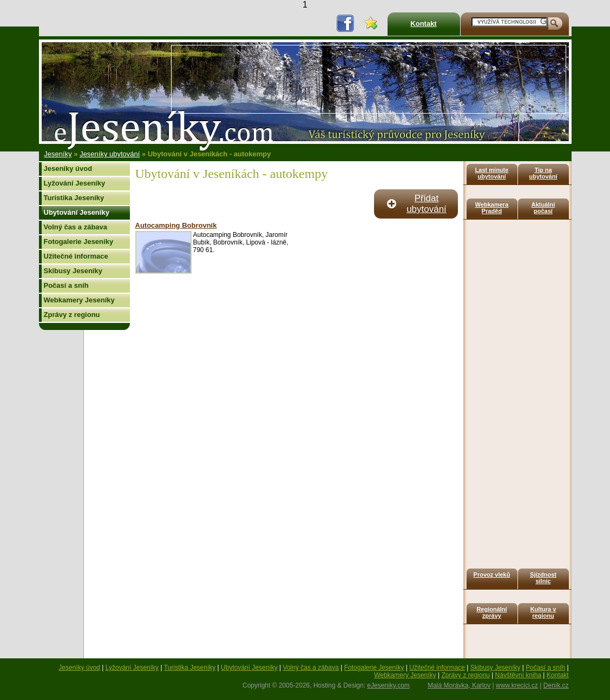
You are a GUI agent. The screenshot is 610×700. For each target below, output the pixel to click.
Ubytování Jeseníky (77, 212)
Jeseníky (58, 154)
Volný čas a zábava (76, 227)
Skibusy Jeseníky (73, 271)
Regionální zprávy (491, 612)
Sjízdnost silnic (543, 578)
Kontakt (423, 24)
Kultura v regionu (543, 612)
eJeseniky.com (388, 685)
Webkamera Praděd (492, 208)
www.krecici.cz (517, 685)
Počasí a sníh (66, 285)
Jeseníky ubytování (110, 154)
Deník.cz (556, 685)
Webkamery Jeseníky (79, 300)
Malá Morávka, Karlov (459, 685)
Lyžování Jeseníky (75, 183)
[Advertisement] (207, 79)
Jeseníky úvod (68, 169)
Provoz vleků (492, 574)
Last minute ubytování (492, 173)
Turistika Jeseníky (74, 198)
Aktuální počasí (543, 208)
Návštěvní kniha (518, 675)
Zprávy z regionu (72, 315)
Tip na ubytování (543, 173)
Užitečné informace (76, 256)
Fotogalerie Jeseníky (79, 242)
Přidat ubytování (427, 204)
